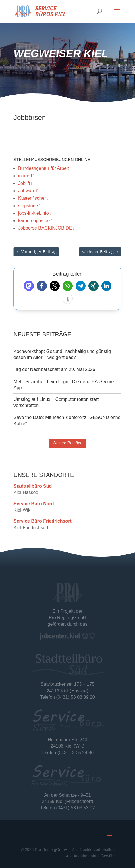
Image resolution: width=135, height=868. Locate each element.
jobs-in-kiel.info (33, 213)
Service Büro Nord (34, 506)
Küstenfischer (32, 198)
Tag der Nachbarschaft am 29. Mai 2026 (54, 369)
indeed (25, 176)
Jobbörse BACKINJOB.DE (45, 228)
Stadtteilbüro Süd (33, 488)
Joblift (24, 183)
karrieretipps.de (34, 221)
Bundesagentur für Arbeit (44, 168)
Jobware (27, 191)
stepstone (28, 206)
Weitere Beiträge (67, 443)
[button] (29, 286)
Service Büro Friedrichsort (43, 523)
